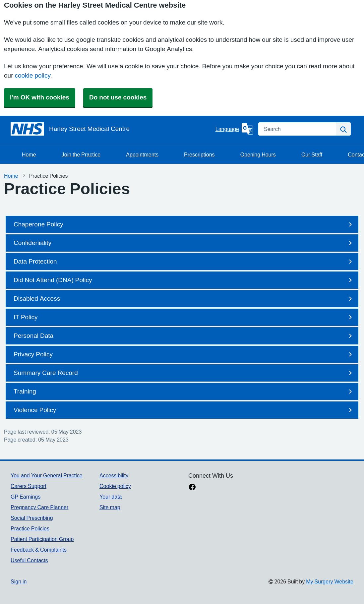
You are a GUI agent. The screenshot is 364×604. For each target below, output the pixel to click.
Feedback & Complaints (39, 550)
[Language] (234, 129)
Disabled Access (184, 299)
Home (29, 154)
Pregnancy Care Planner (39, 507)
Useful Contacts (29, 560)
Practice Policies (30, 528)
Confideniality (184, 243)
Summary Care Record (184, 373)
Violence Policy (184, 410)
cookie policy (32, 75)
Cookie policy (115, 486)
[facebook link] (192, 488)
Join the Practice (81, 154)
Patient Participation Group (42, 539)
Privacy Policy (184, 354)
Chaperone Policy (184, 224)
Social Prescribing (32, 518)
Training (184, 392)
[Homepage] (112, 129)
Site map (110, 507)
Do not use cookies (118, 97)
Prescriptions (199, 154)
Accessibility (114, 475)
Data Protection (184, 262)
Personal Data (184, 336)
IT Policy (184, 317)
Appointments (142, 154)
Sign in (19, 581)
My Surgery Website (330, 581)
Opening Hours (258, 154)
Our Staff (312, 154)
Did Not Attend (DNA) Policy (184, 280)
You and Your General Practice (47, 475)
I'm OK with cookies (40, 97)
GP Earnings (26, 497)
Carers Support (29, 486)
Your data (111, 497)
